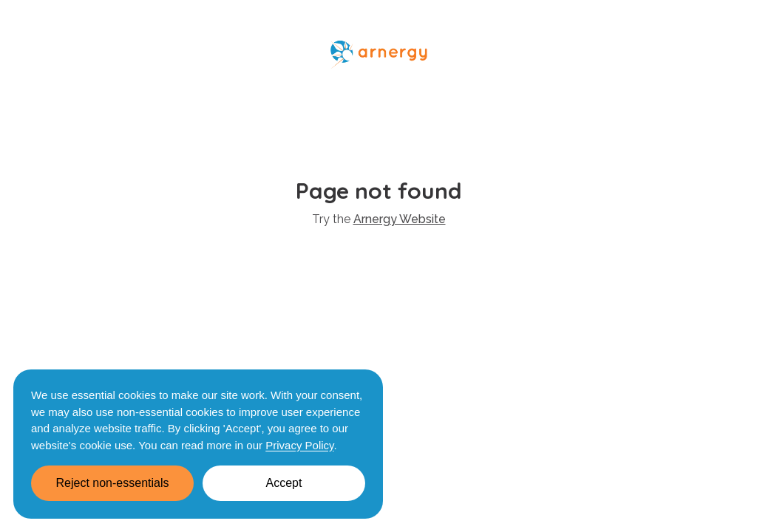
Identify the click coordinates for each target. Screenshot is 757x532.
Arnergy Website (400, 219)
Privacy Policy (299, 445)
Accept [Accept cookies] (284, 483)
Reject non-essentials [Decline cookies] (113, 483)
